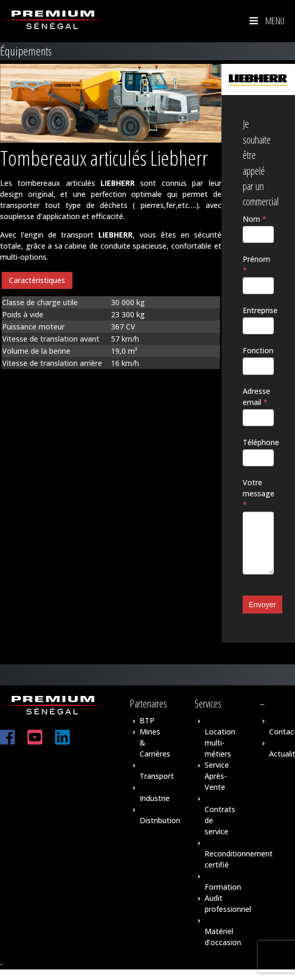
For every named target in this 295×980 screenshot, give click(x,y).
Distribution (160, 820)
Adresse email (256, 397)
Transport (157, 776)
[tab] (37, 281)
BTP (147, 720)
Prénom (256, 265)
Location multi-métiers (220, 743)
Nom (255, 219)
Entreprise (259, 310)
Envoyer (262, 605)
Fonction (258, 350)
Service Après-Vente (217, 776)
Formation (223, 887)
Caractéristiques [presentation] (37, 280)
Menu (266, 21)
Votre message (259, 493)
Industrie (155, 798)
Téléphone (259, 442)
